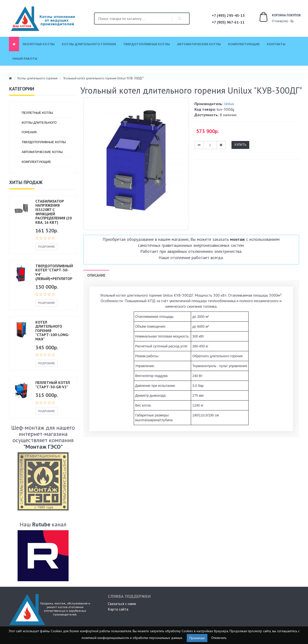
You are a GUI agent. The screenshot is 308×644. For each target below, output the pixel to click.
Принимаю (197, 638)
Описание (96, 275)
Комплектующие (244, 44)
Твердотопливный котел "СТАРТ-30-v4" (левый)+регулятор (54, 272)
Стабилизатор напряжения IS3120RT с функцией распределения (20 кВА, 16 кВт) (54, 212)
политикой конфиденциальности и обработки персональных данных (132, 638)
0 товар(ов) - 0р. (275, 18)
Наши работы (25, 58)
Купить (240, 145)
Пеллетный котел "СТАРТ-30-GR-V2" (53, 385)
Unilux (229, 104)
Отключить (219, 638)
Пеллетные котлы (39, 44)
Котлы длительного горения (89, 44)
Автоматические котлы (199, 44)
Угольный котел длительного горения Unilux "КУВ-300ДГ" (104, 78)
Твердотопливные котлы (147, 44)
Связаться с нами (122, 604)
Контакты (276, 44)
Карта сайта (118, 609)
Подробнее (46, 246)
